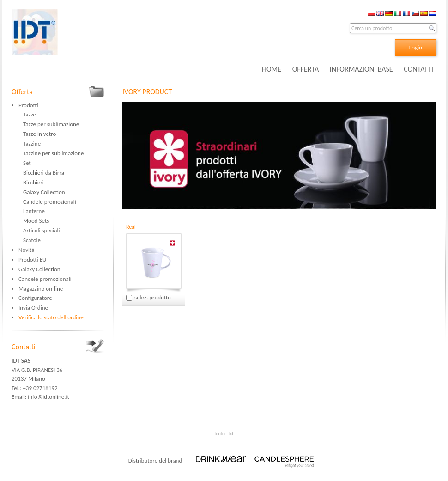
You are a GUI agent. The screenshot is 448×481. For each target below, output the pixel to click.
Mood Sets (36, 221)
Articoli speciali (42, 230)
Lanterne (34, 211)
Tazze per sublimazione (51, 124)
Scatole (32, 240)
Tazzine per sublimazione (53, 153)
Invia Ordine (33, 307)
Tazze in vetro (39, 134)
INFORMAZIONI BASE (361, 69)
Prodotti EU (32, 259)
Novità (26, 250)
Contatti (24, 347)
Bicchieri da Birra (44, 173)
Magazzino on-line (41, 289)
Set (27, 163)
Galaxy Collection (44, 192)
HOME (272, 69)
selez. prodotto (153, 297)
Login (416, 47)
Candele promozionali (50, 202)
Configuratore (35, 298)
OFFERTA (306, 69)
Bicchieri (33, 182)
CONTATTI (418, 69)
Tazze (30, 114)
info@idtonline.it (48, 397)
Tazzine (32, 143)
